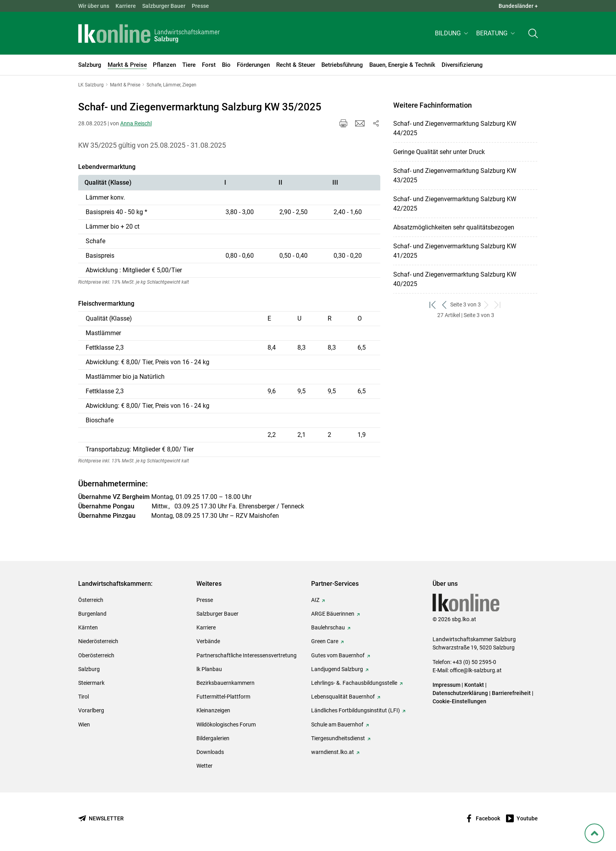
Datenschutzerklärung (461, 693)
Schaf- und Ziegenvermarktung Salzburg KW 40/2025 (455, 279)
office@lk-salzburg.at (476, 670)
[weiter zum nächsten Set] (487, 305)
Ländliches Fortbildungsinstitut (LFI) (356, 710)
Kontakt (474, 685)
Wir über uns (94, 6)
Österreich (91, 600)
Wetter (204, 766)
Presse (200, 6)
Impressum (446, 685)
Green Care (325, 641)
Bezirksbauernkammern (225, 683)
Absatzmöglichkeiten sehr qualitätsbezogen (454, 227)
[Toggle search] (533, 34)
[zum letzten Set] (498, 305)
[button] (452, 34)
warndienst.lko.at (333, 752)
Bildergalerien (213, 738)
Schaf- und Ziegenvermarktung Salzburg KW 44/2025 (455, 128)
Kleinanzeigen (213, 710)
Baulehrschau (328, 627)
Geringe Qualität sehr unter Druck (439, 152)
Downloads (210, 752)
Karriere (126, 6)
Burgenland (92, 614)
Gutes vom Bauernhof (338, 655)
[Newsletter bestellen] (101, 819)
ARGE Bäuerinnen (333, 614)
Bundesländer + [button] (518, 6)
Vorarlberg (91, 710)
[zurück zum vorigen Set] (445, 305)
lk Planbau (209, 669)
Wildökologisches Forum (226, 724)
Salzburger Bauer (164, 6)
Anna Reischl (136, 123)
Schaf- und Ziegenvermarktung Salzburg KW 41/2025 (455, 251)
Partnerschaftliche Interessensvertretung (247, 655)
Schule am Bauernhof (337, 724)
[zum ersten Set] (433, 305)
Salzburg (89, 669)
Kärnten (88, 627)
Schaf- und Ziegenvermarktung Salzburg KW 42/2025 (455, 204)
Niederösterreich (98, 641)
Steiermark (91, 683)
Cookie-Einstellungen (459, 701)
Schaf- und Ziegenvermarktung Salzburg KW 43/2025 (455, 175)
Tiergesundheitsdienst (338, 738)
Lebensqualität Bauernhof (343, 697)
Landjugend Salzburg (337, 669)
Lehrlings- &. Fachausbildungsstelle (354, 683)
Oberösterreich (96, 655)
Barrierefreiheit (511, 693)
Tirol (83, 697)
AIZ (315, 600)
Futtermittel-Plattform (223, 697)
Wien (84, 724)
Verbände (208, 641)
